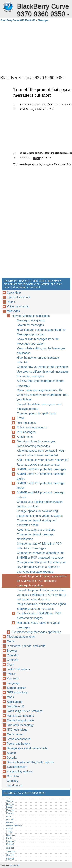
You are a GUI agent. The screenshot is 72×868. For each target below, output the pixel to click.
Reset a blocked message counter (38, 465)
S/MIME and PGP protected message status (41, 486)
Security (12, 758)
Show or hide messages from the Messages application (38, 341)
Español (10, 810)
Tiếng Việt (11, 852)
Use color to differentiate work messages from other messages (43, 374)
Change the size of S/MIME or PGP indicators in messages (39, 546)
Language (13, 683)
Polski (9, 838)
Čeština (10, 801)
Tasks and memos (18, 669)
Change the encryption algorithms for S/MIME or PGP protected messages (40, 555)
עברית (9, 816)
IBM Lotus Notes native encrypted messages (38, 625)
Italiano (9, 828)
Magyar (10, 822)
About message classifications (36, 530)
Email (20, 418)
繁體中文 (10, 859)
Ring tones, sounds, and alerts (26, 646)
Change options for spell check (36, 413)
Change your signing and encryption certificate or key (40, 504)
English (10, 807)
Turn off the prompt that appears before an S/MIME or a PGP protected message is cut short (42, 581)
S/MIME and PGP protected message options (41, 495)
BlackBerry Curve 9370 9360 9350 (8, 7)
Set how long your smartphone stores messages (40, 383)
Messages (43, 20)
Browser (12, 651)
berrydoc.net (14, 865)
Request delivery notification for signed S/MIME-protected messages (41, 606)
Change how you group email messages (42, 367)
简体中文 (10, 855)
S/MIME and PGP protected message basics (41, 476)
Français (10, 813)
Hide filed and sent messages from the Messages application (41, 332)
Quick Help (14, 293)
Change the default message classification (35, 537)
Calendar (13, 655)
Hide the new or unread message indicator (38, 360)
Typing (11, 674)
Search (11, 753)
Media (11, 641)
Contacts (12, 660)
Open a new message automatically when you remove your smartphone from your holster (42, 395)
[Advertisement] (36, 48)
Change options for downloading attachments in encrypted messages (40, 513)
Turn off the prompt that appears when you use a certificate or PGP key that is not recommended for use (41, 595)
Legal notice (14, 785)
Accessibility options (20, 772)
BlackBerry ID (16, 706)
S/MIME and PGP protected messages (41, 469)
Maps (10, 697)
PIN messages (26, 432)
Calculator (13, 776)
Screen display (16, 688)
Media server (15, 734)
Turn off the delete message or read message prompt (39, 406)
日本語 (9, 832)
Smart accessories (19, 739)
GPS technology (17, 692)
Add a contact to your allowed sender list (42, 460)
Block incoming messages (33, 446)
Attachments (25, 437)
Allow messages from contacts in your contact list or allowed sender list (41, 453)
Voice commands (18, 306)
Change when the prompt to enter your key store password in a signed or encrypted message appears (41, 567)
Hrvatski (10, 819)
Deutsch (10, 804)
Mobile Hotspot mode (20, 720)
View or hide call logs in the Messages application (41, 351)
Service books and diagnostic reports (30, 762)
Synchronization (17, 767)
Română (10, 844)
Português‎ (11, 841)
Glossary (12, 781)
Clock (10, 665)
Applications (14, 702)
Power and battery (18, 744)
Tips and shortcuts (18, 297)
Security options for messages (36, 441)
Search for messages (30, 325)
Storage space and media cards (27, 748)
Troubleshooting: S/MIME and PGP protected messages (39, 616)
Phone (11, 302)
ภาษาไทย (10, 848)
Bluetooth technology (20, 725)
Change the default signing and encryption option (37, 523)
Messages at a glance (31, 320)
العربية (9, 798)
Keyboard (13, 678)
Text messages (26, 423)
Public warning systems (32, 427)
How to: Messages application (31, 316)
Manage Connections (20, 716)
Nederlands (11, 835)
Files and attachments (21, 637)
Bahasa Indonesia (14, 825)
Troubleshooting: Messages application (37, 632)
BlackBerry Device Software (24, 711)
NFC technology (17, 730)
